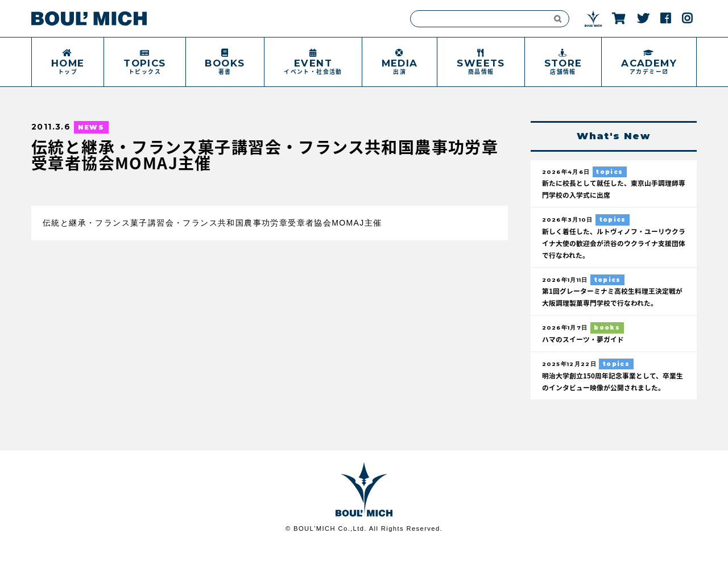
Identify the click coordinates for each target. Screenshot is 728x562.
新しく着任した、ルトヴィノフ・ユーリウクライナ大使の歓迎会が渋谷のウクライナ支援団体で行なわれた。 (612, 245)
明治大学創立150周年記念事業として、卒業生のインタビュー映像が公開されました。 (611, 392)
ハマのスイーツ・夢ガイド (586, 343)
